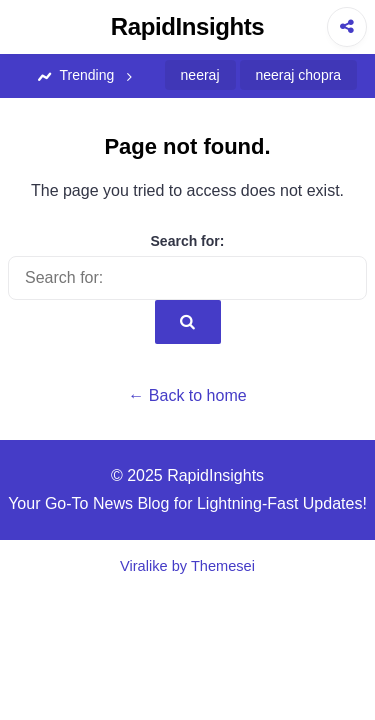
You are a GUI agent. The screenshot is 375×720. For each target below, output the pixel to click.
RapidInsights (187, 26)
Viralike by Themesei (187, 566)
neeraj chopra (299, 75)
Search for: (188, 241)
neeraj (200, 75)
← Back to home (187, 395)
